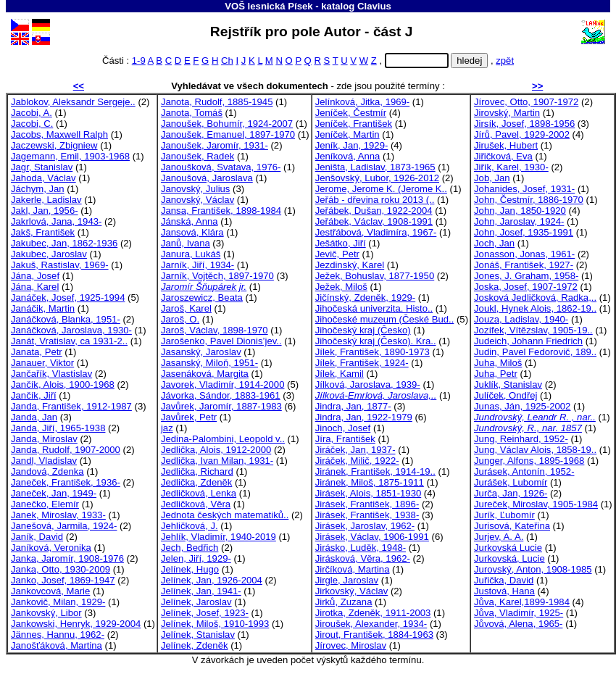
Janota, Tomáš (192, 113)
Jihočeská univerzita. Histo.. (374, 308)
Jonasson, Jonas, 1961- (524, 254)
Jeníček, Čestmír (351, 113)
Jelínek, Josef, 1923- (205, 613)
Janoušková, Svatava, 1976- (221, 167)
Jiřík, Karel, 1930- (511, 167)
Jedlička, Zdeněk (196, 482)
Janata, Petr (37, 352)
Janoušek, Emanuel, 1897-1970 (228, 134)
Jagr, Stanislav (42, 167)
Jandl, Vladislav (44, 461)
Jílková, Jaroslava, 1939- (368, 384)
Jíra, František (345, 439)
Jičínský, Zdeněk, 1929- (365, 298)
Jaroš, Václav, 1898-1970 (215, 330)
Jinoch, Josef (343, 428)
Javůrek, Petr (189, 417)
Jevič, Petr (337, 254)
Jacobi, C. (32, 124)
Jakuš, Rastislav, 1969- (60, 265)
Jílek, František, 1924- (362, 363)
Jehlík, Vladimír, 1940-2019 (218, 537)
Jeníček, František (354, 124)
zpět (505, 61)
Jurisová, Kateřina (512, 526)
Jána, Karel (35, 287)
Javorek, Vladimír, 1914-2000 (223, 384)
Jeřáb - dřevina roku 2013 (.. (375, 200)
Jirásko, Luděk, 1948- (361, 548)
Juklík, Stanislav (508, 384)
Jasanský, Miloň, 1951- (209, 363)
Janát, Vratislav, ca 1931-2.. (69, 341)
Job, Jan (492, 178)
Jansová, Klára (192, 232)
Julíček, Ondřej (505, 395)
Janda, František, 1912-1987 (71, 406)
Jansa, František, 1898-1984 (221, 211)
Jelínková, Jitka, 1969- (362, 102)
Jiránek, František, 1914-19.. (375, 471)
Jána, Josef (35, 276)
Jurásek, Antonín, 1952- (524, 471)
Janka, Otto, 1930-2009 (61, 569)
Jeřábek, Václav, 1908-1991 (374, 221)
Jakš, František (43, 232)
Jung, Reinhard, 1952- (521, 439)
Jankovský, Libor (46, 613)
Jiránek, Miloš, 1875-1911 (370, 482)
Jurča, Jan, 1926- (511, 493)
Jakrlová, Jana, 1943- (56, 221)
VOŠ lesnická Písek (269, 6)
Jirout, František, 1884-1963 (374, 635)
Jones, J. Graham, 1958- (526, 276)
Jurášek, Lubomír (511, 482)
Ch (227, 61)
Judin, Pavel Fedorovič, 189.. (535, 352)
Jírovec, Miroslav (351, 645)
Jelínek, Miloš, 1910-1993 (215, 624)
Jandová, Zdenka (47, 471)
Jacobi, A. (32, 113)
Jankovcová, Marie (50, 591)
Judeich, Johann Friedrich (528, 341)
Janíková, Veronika (51, 548)
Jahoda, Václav (43, 178)
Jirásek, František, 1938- (367, 515)
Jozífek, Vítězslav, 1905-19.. (533, 330)
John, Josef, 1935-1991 (524, 232)
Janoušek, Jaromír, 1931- (215, 145)
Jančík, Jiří (34, 395)
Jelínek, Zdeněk (195, 645)
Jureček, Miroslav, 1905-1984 (536, 504)
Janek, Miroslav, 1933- (58, 515)
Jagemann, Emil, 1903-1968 (70, 156)
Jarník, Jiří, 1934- (197, 265)
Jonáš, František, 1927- (524, 265)
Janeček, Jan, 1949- (54, 493)
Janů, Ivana (186, 243)
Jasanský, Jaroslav (201, 352)
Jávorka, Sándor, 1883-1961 (221, 395)
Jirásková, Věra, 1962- (363, 558)
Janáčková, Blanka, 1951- (66, 319)
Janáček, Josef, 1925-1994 (68, 298)
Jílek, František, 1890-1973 (372, 352)
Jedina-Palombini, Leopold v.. (223, 439)
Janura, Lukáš (191, 254)
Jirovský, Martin (507, 113)
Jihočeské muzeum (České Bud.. (385, 319)
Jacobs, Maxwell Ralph (59, 134)
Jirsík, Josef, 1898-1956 (524, 124)
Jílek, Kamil (340, 374)
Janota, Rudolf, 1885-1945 (217, 102)
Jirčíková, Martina (353, 569)
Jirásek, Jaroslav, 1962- (365, 526)
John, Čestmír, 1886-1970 (529, 200)
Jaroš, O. (180, 319)
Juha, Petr (496, 374)
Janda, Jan (34, 417)
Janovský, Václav (197, 200)
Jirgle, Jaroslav (347, 580)
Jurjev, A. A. (499, 537)
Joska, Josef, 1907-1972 (526, 287)
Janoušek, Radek (197, 156)
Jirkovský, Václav (352, 591)
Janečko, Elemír (45, 504)
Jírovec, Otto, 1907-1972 (526, 102)
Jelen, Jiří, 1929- (196, 558)
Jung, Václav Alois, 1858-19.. (535, 450)
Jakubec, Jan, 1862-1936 (64, 243)
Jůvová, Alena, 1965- (518, 624)
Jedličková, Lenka (199, 493)
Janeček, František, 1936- (66, 482)
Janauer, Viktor (42, 363)
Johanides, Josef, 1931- (524, 189)
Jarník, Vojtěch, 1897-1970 (217, 276)
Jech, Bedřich (190, 548)
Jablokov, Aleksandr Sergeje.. (73, 102)
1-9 (139, 61)
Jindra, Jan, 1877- (353, 406)
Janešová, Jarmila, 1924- (64, 526)
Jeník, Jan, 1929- (352, 145)
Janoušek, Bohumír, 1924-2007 (227, 124)
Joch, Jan (494, 243)
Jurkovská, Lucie (509, 558)
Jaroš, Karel (186, 308)
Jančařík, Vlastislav (51, 374)
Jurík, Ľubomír (504, 515)
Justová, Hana (504, 591)
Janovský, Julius (195, 189)
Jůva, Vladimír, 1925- (519, 613)
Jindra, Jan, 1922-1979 (364, 417)
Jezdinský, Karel (350, 265)
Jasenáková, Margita (205, 374)
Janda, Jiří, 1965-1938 (58, 428)
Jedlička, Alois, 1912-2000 (216, 450)
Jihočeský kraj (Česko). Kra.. (376, 341)
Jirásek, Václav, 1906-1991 (372, 537)
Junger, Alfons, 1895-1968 (529, 461)
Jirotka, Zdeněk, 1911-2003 (373, 613)
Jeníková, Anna (348, 156)
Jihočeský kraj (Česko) (363, 330)
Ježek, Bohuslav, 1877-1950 (375, 276)
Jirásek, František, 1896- (367, 504)
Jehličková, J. (190, 526)
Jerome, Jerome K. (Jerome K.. (381, 189)
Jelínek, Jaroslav (196, 602)
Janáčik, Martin (43, 308)
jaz (167, 428)
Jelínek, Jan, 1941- (201, 591)
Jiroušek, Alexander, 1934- (371, 624)
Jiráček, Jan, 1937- (355, 450)
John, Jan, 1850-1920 (520, 211)
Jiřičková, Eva (503, 156)
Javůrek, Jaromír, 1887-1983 (221, 406)
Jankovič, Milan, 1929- (58, 602)
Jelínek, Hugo (190, 569)
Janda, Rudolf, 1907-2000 (66, 450)
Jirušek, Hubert (506, 145)
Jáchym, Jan (38, 189)
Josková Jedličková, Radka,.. (535, 298)
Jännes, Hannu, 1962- (58, 635)
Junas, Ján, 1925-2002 (522, 406)
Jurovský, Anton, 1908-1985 (533, 569)
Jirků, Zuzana (344, 602)
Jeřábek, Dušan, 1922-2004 (374, 211)
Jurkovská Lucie (508, 548)
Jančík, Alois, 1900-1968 (63, 384)
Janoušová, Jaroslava (207, 178)
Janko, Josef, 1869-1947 (63, 580)
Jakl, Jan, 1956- (45, 211)
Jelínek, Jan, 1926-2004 (212, 580)
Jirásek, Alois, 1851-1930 (368, 493)
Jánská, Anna (190, 221)
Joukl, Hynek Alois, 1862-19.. (535, 308)
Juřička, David (504, 580)
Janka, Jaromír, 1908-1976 (67, 558)
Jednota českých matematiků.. (225, 515)
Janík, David (37, 537)
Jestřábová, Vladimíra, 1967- (376, 232)
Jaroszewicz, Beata (202, 298)
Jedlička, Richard (197, 471)
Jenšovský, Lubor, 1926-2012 (377, 178)
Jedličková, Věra (196, 504)
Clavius (374, 6)
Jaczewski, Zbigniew (54, 145)
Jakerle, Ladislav (46, 200)
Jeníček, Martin (347, 134)
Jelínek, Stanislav (198, 635)
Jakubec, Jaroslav (49, 254)
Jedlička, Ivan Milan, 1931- (217, 461)
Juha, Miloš (498, 363)
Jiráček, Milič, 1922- (357, 461)
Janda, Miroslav (44, 439)
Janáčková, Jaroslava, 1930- (71, 330)
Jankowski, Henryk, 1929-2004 (76, 624)
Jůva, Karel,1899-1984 (522, 602)
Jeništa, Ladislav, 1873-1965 (375, 167)
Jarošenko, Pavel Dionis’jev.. (221, 341)
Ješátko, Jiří (341, 243)
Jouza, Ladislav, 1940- (521, 319)
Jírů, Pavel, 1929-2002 (522, 134)
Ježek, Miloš (341, 287)
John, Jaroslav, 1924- (519, 221)
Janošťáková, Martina (57, 645)
